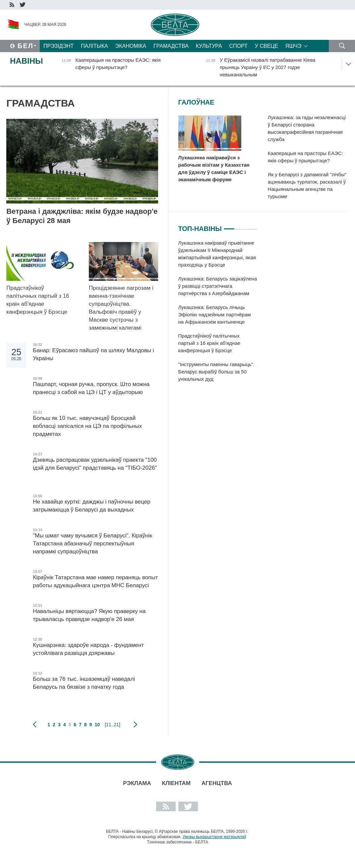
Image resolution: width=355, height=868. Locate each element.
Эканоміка (131, 46)
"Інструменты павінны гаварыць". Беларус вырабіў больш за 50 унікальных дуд (216, 372)
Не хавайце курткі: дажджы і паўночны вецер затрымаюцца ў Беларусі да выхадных (91, 506)
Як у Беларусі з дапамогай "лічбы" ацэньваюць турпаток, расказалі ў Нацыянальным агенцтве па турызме (307, 185)
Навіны (27, 61)
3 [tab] (252, 226)
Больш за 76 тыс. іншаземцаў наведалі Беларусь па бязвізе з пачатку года (84, 683)
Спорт (238, 46)
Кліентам (176, 783)
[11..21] (113, 725)
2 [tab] (240, 226)
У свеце (266, 46)
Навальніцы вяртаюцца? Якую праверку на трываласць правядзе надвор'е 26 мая (89, 615)
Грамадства (171, 46)
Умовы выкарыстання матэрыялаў (214, 837)
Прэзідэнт (59, 46)
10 (97, 725)
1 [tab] (229, 226)
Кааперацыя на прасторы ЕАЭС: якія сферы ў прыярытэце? (305, 157)
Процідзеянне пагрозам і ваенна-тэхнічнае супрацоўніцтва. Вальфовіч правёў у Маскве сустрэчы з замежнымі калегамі (121, 308)
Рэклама (137, 783)
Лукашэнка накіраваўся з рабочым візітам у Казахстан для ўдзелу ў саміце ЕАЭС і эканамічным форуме (214, 168)
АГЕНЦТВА (217, 783)
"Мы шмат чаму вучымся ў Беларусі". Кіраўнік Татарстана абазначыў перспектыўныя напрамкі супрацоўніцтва (92, 544)
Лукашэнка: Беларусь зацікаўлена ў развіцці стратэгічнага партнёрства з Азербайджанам (218, 286)
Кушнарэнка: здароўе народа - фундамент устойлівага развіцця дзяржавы (88, 649)
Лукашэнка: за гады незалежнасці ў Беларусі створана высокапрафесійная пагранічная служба (307, 128)
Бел (26, 46)
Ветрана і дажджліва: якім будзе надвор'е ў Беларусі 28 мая (82, 216)
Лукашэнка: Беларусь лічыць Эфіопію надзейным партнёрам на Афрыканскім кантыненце (215, 315)
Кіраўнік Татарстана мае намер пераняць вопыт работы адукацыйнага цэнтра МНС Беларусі (95, 581)
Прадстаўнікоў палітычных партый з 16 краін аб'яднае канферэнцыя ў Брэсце (38, 300)
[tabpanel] (218, 314)
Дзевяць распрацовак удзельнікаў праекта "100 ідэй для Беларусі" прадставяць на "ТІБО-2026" (95, 468)
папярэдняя (35, 725)
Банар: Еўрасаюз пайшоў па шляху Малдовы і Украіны (93, 354)
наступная (135, 725)
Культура (209, 46)
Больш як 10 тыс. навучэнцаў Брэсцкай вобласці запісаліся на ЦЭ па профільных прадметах (87, 426)
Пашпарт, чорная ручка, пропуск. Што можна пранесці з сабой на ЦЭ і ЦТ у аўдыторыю (91, 388)
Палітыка (94, 46)
